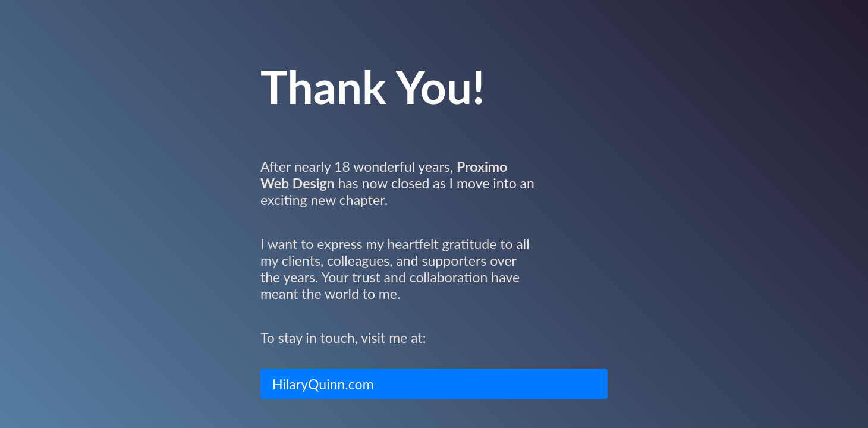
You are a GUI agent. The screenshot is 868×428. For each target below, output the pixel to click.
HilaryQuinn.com (323, 384)
